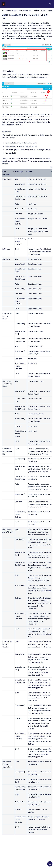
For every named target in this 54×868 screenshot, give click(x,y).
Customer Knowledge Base (9, 10)
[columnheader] (8, 173)
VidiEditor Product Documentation (44, 10)
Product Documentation (25, 10)
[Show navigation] (50, 864)
